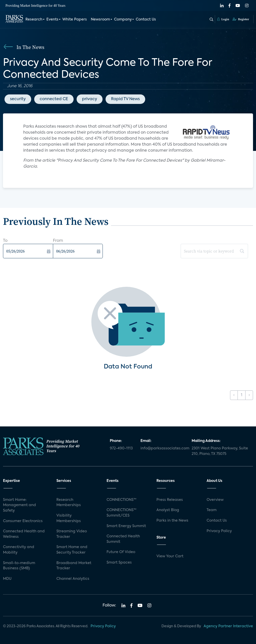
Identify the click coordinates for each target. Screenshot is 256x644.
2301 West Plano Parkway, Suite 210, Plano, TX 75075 (220, 451)
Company (123, 19)
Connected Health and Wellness (24, 534)
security (18, 99)
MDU (7, 579)
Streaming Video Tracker (72, 534)
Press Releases (170, 500)
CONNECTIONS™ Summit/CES (122, 513)
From (58, 241)
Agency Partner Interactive (228, 626)
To (5, 241)
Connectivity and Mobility (19, 550)
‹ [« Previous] (234, 395)
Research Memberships (69, 503)
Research (34, 19)
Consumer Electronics (23, 521)
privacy (90, 99)
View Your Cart (170, 556)
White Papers (75, 19)
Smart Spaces (119, 563)
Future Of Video (121, 552)
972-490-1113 (121, 448)
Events (52, 19)
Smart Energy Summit (126, 526)
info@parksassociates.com (163, 448)
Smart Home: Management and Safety (19, 505)
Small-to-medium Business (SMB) (19, 566)
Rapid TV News (125, 99)
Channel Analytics (73, 579)
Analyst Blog (168, 510)
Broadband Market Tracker (74, 566)
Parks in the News (172, 521)
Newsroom (100, 19)
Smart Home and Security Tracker (72, 550)
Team (212, 510)
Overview (215, 500)
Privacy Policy (219, 531)
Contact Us (146, 19)
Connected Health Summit (123, 539)
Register (241, 19)
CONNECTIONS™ (122, 500)
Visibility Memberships (69, 518)
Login (223, 19)
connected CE (54, 99)
